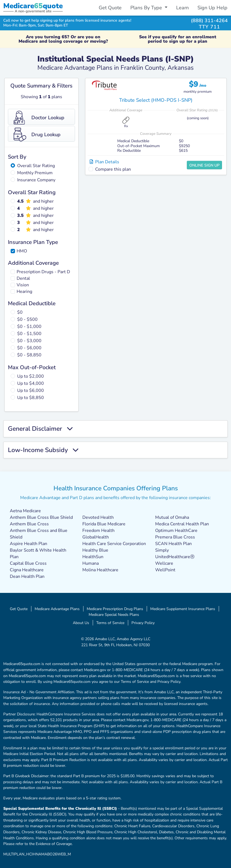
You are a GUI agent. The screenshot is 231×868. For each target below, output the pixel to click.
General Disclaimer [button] (40, 429)
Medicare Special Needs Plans (114, 614)
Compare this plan (113, 169)
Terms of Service (110, 623)
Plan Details (104, 162)
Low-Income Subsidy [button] (43, 450)
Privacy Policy (143, 623)
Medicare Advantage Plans (57, 609)
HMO (22, 251)
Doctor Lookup (39, 118)
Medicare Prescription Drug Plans (115, 609)
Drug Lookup (37, 135)
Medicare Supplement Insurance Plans (183, 609)
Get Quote (110, 8)
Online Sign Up (204, 165)
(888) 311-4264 (209, 20)
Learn (182, 8)
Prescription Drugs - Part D (43, 272)
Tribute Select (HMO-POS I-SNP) (156, 100)
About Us (81, 623)
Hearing (24, 292)
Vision (23, 285)
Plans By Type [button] (147, 8)
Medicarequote (33, 6)
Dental (23, 278)
